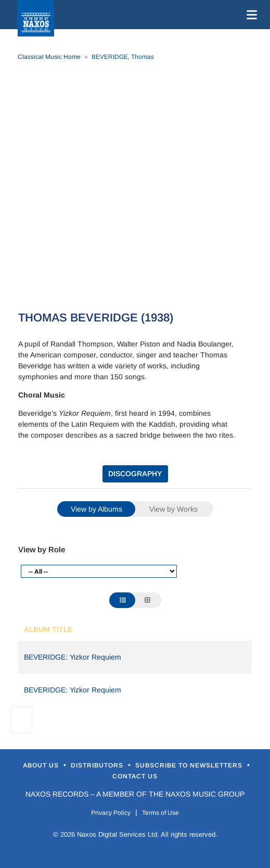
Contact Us (135, 776)
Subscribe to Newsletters (190, 765)
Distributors (98, 765)
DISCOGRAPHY (135, 474)
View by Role (42, 549)
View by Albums (97, 509)
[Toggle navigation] (250, 15)
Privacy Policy (111, 813)
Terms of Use (160, 813)
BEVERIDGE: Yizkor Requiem (73, 657)
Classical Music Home (49, 57)
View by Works (173, 509)
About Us (42, 765)
